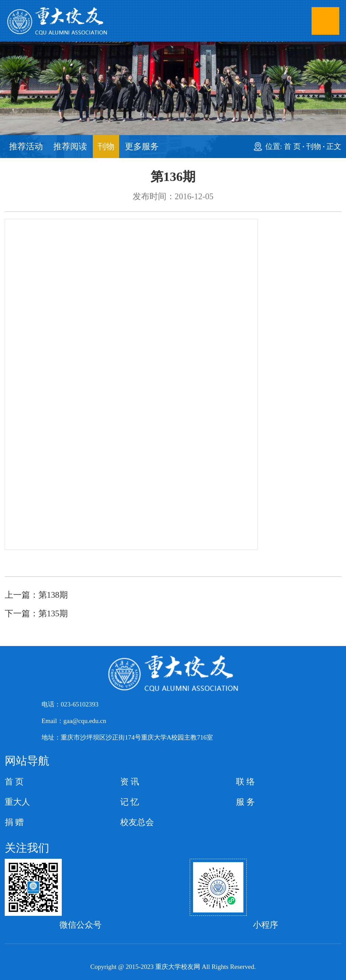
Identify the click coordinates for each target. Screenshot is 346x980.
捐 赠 (14, 822)
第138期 (53, 595)
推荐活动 (26, 146)
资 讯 (130, 782)
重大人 (17, 802)
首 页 (292, 147)
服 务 (245, 802)
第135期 (53, 613)
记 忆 (130, 802)
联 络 (245, 782)
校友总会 (137, 822)
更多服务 (142, 146)
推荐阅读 (70, 146)
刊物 (106, 146)
